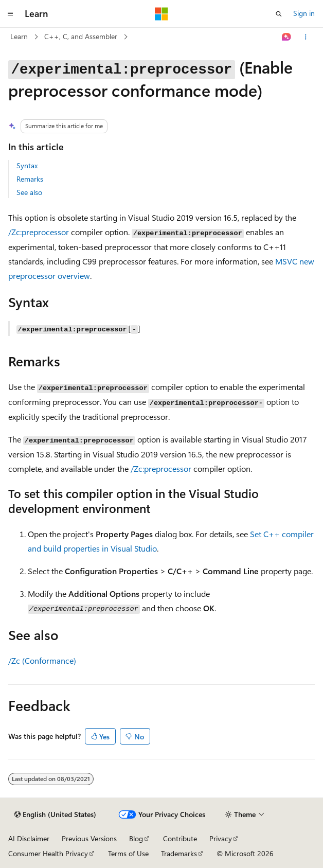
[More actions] (306, 37)
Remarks (30, 179)
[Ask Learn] (287, 37)
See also (29, 192)
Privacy (221, 838)
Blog (136, 838)
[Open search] (279, 14)
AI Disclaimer (29, 838)
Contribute (180, 838)
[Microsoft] (162, 14)
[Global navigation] (10, 14)
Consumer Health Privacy (48, 853)
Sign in (304, 13)
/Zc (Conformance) (42, 660)
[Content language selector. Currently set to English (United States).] (55, 814)
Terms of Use (128, 853)
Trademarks (179, 853)
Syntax (27, 165)
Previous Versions (89, 838)
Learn (19, 36)
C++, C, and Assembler (81, 36)
